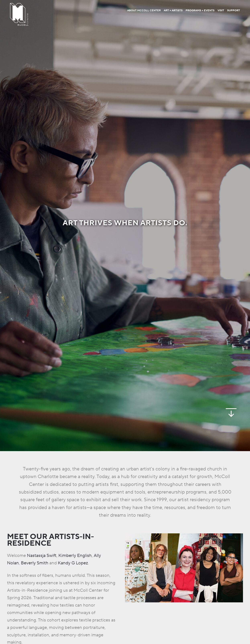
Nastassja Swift (42, 556)
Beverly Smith (35, 563)
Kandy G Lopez (73, 563)
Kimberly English (75, 556)
